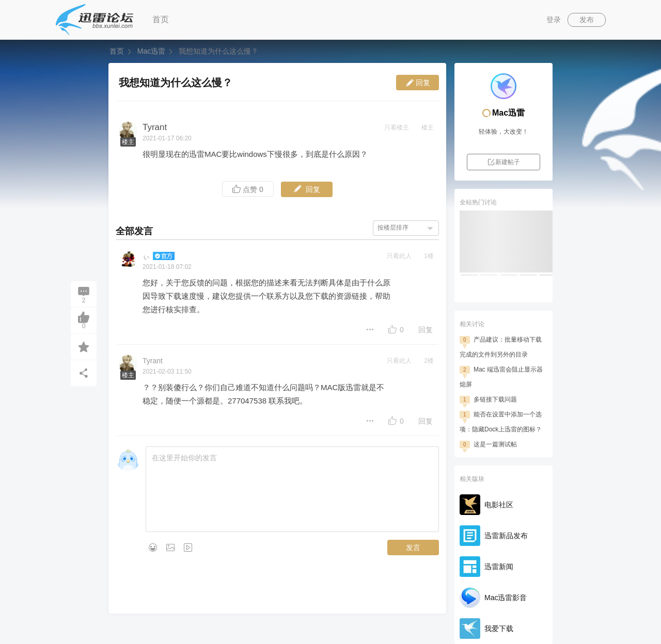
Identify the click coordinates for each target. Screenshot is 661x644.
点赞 (248, 189)
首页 (161, 19)
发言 (413, 548)
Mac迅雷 (151, 51)
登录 (554, 20)
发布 (587, 20)
